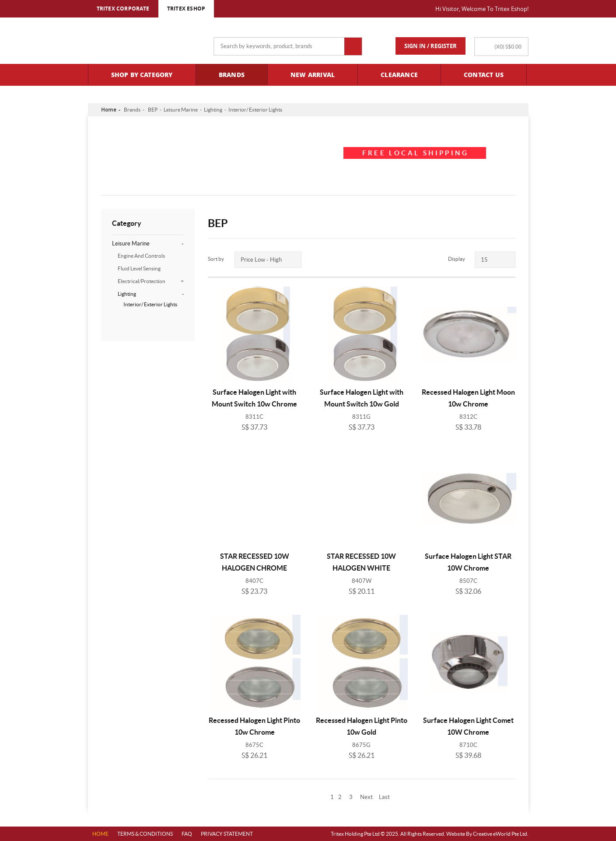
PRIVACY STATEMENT (227, 834)
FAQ (187, 834)
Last (384, 797)
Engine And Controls (141, 256)
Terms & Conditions (145, 834)
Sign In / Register (430, 46)
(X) (508, 47)
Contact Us (484, 74)
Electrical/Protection (151, 281)
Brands (232, 74)
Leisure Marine (181, 110)
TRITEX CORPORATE (123, 9)
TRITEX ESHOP (186, 9)
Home (109, 110)
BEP (153, 110)
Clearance (399, 74)
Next (366, 797)
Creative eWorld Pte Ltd (500, 834)
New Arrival (313, 74)
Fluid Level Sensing (139, 268)
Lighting (213, 110)
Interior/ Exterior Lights (255, 110)
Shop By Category (142, 74)
